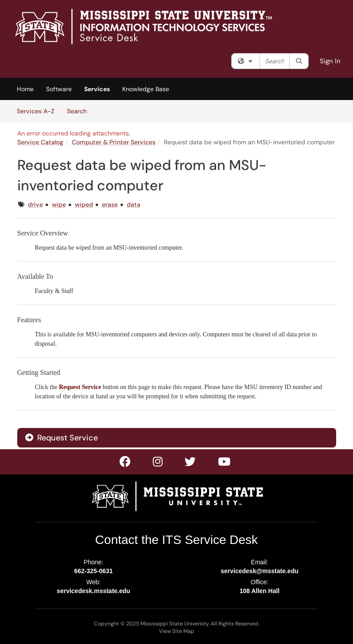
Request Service (62, 438)
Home (25, 89)
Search (80, 111)
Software (59, 89)
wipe (59, 204)
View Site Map (177, 631)
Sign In (330, 61)
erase (110, 204)
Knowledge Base (146, 89)
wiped (84, 204)
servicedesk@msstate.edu (260, 571)
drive (35, 204)
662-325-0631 (93, 571)
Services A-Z (36, 111)
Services (97, 89)
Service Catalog (40, 142)
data (134, 204)
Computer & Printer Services (114, 142)
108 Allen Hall (260, 591)
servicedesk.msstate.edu (93, 591)
